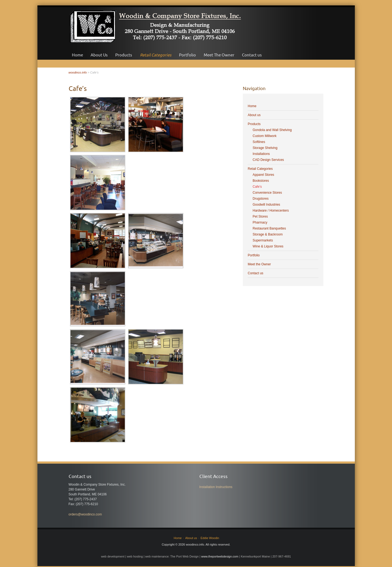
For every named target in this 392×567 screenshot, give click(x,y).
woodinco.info (78, 72)
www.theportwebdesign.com (220, 556)
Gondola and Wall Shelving (272, 130)
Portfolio (187, 55)
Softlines (259, 142)
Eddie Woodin (210, 538)
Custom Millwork (264, 136)
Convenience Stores (267, 193)
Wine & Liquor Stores (268, 246)
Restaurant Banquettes (269, 228)
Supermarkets (263, 240)
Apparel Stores (263, 175)
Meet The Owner (219, 55)
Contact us (252, 55)
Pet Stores (260, 216)
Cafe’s (257, 187)
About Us (99, 55)
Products (124, 55)
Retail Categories (156, 55)
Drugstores (261, 199)
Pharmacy (260, 222)
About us (254, 115)
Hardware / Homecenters (271, 211)
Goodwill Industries (266, 205)
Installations (261, 154)
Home (77, 55)
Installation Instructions (216, 487)
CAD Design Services (268, 160)
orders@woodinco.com (85, 514)
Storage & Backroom (268, 234)
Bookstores (261, 181)
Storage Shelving (265, 148)
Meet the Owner (259, 264)
